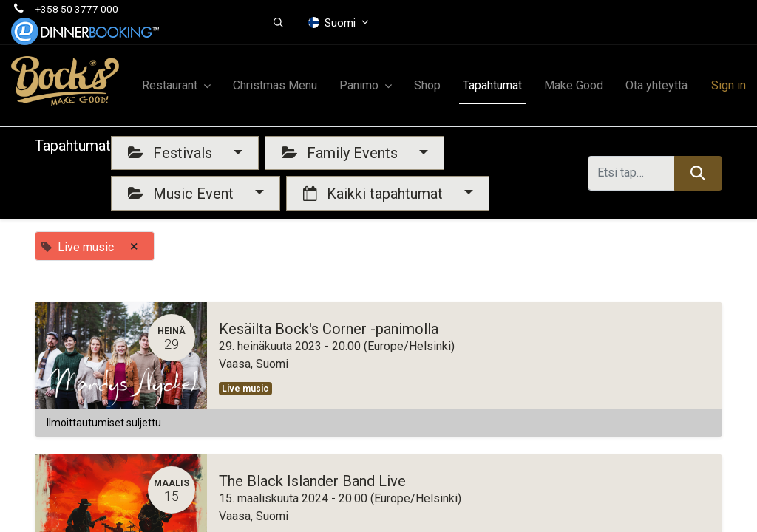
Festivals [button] (172, 153)
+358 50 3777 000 (77, 9)
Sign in (729, 85)
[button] (278, 23)
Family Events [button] (342, 153)
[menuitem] (275, 86)
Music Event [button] (183, 194)
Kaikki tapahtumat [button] (375, 194)
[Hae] (698, 173)
